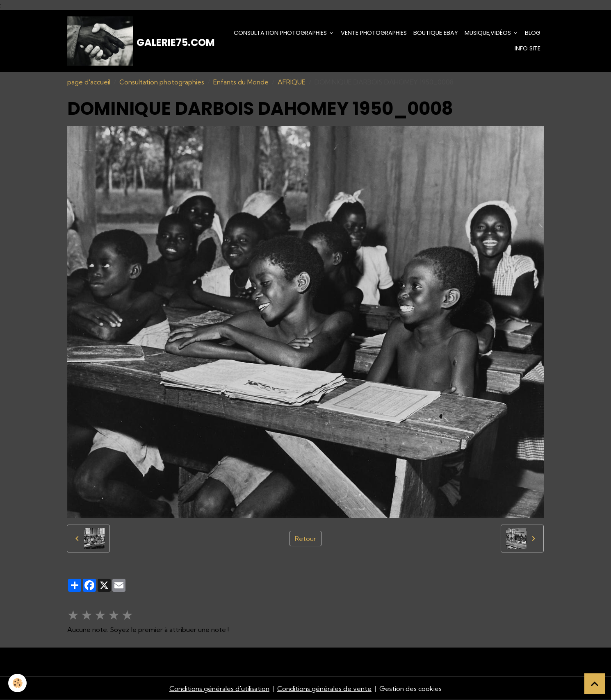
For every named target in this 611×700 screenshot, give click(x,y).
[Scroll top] (595, 684)
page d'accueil (89, 82)
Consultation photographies (281, 33)
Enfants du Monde (241, 82)
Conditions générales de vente (324, 689)
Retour (305, 539)
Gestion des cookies (410, 689)
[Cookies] (17, 683)
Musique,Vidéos (489, 33)
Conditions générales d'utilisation (219, 689)
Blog (533, 33)
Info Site (528, 48)
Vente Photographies (374, 33)
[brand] (138, 41)
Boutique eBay (436, 33)
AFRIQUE (292, 82)
